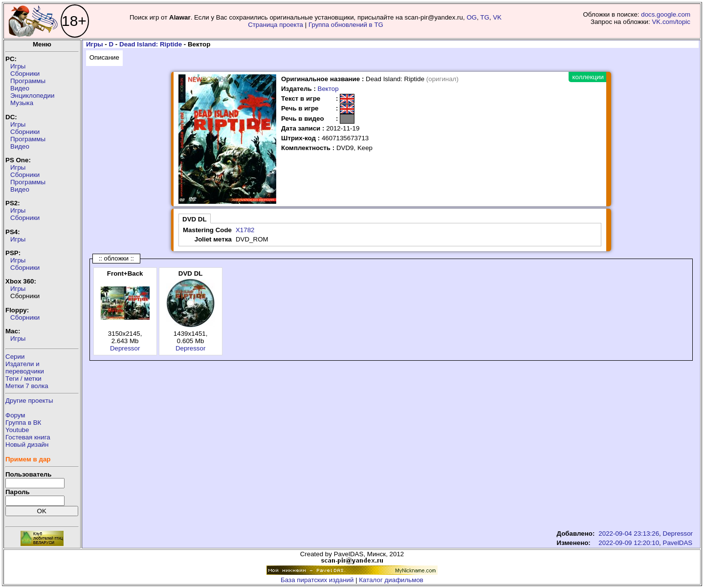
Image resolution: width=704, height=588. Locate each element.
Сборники (25, 74)
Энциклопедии (32, 96)
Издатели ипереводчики (25, 368)
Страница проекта (275, 25)
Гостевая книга (28, 437)
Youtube (17, 430)
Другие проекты (29, 401)
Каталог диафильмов (391, 580)
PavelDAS (678, 543)
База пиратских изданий (317, 580)
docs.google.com (666, 14)
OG (472, 17)
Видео (20, 88)
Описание (104, 57)
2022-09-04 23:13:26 (629, 534)
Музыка (22, 103)
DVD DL (195, 219)
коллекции (588, 77)
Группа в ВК (23, 423)
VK (497, 17)
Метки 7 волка (27, 386)
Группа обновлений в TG (346, 25)
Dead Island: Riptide (151, 44)
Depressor (125, 348)
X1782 (245, 230)
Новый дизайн (27, 445)
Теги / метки (23, 379)
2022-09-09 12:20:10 (629, 543)
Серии (15, 357)
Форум (15, 415)
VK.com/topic (671, 22)
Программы (28, 81)
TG (485, 17)
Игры (18, 66)
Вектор (328, 89)
